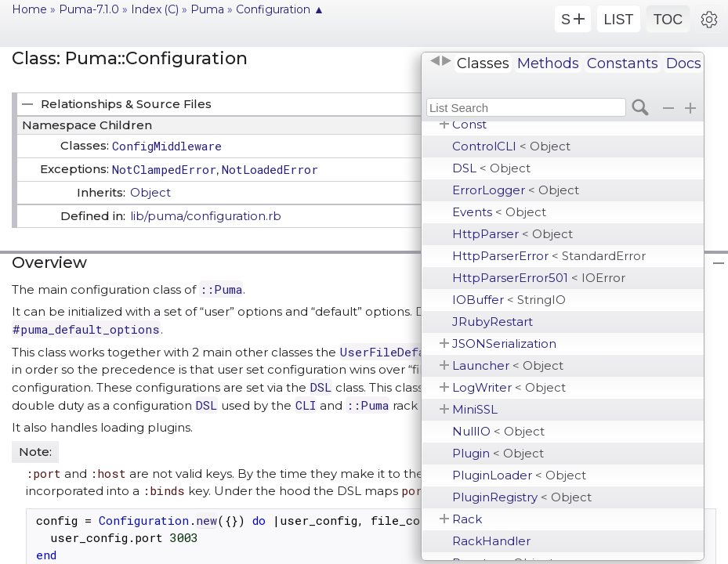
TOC (668, 20)
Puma (207, 9)
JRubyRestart (493, 322)
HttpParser (512, 234)
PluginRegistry (522, 497)
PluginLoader (519, 475)
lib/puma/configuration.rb (206, 216)
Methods (548, 63)
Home (29, 9)
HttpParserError (549, 256)
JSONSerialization (504, 343)
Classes (483, 63)
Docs (684, 63)
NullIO (498, 431)
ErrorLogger (516, 190)
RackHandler (491, 541)
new (206, 520)
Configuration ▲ (280, 9)
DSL (491, 168)
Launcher (508, 365)
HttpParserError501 (539, 278)
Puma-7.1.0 (89, 9)
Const (469, 124)
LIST (618, 20)
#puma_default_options (86, 329)
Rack (467, 519)
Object (150, 192)
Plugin (498, 453)
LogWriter (509, 387)
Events (499, 212)
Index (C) (155, 9)
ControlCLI (511, 146)
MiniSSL (475, 409)
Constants (623, 63)
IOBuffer (509, 300)
